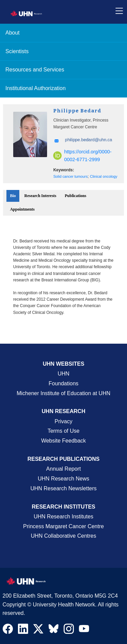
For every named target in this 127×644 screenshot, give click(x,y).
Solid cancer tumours (70, 176)
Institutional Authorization (36, 88)
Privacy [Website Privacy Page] (63, 421)
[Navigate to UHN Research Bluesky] (54, 629)
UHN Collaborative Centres (63, 536)
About (13, 33)
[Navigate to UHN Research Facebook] (8, 630)
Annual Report (63, 469)
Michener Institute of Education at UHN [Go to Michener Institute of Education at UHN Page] (63, 393)
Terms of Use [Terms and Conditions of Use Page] (63, 431)
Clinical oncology (103, 176)
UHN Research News (63, 479)
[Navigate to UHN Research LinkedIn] (23, 630)
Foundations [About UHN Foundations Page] (63, 383)
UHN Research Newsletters (64, 488)
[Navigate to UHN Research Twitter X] (38, 630)
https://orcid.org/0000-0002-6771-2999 (82, 156)
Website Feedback (63, 441)
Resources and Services (35, 70)
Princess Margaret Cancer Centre (63, 526)
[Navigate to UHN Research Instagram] (69, 630)
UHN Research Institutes (63, 517)
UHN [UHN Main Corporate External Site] (63, 374)
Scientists (17, 51)
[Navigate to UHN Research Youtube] (84, 630)
